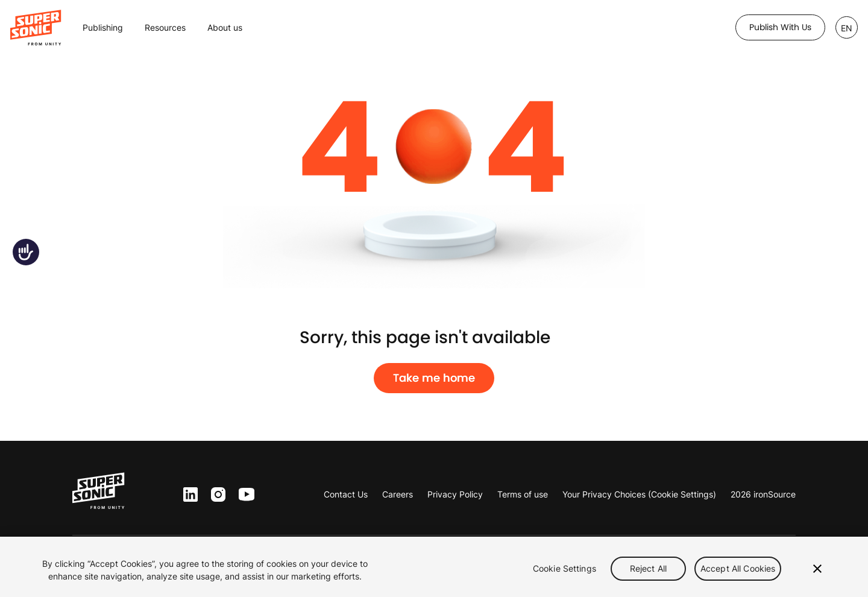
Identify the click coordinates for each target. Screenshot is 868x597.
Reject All (648, 568)
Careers (398, 494)
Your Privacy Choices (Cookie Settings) (639, 494)
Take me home (434, 378)
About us (225, 27)
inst (218, 495)
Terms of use (523, 494)
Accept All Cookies (738, 568)
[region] (434, 567)
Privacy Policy (455, 494)
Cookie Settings (565, 568)
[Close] (817, 569)
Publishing (103, 27)
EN (847, 28)
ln (188, 495)
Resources (165, 27)
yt (244, 495)
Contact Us (346, 494)
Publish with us (780, 27)
